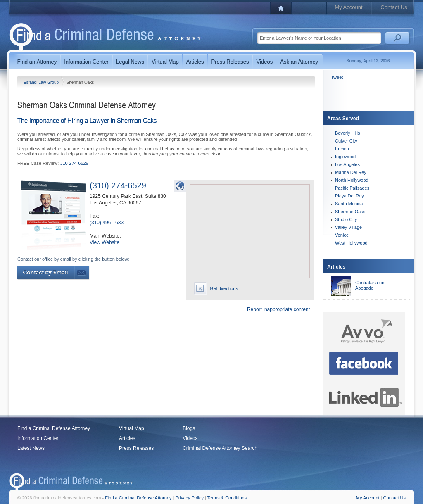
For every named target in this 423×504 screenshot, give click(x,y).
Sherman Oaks (350, 212)
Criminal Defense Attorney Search (220, 448)
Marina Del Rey (351, 172)
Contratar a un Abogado (370, 285)
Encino (342, 149)
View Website (105, 242)
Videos (190, 438)
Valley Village (348, 227)
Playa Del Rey (349, 196)
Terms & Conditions (227, 498)
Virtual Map (131, 428)
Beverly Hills (348, 133)
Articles (127, 438)
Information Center (38, 438)
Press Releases (136, 448)
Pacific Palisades (352, 188)
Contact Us (394, 7)
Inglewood (345, 157)
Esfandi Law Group (42, 82)
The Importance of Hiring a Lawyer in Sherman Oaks (87, 120)
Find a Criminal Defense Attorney (54, 428)
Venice (342, 235)
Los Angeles (347, 164)
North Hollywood (352, 180)
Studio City (346, 219)
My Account (348, 7)
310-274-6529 (74, 163)
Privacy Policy (190, 498)
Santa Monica (349, 204)
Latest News (31, 448)
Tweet (337, 77)
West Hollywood (351, 243)
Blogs (189, 428)
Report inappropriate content (278, 309)
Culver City (346, 141)
